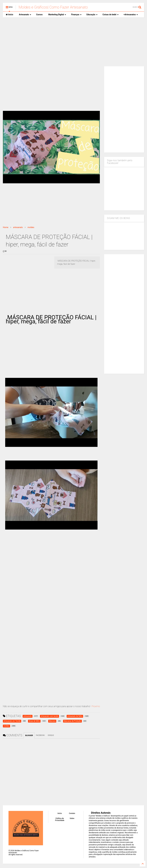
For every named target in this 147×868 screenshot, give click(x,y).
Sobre (72, 818)
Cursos (39, 15)
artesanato (18, 227)
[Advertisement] (73, 42)
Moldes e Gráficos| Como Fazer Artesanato (53, 7)
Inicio (9, 15)
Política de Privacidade (60, 819)
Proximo (96, 706)
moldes (31, 227)
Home (6, 227)
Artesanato (25, 15)
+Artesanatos (131, 15)
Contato (72, 813)
